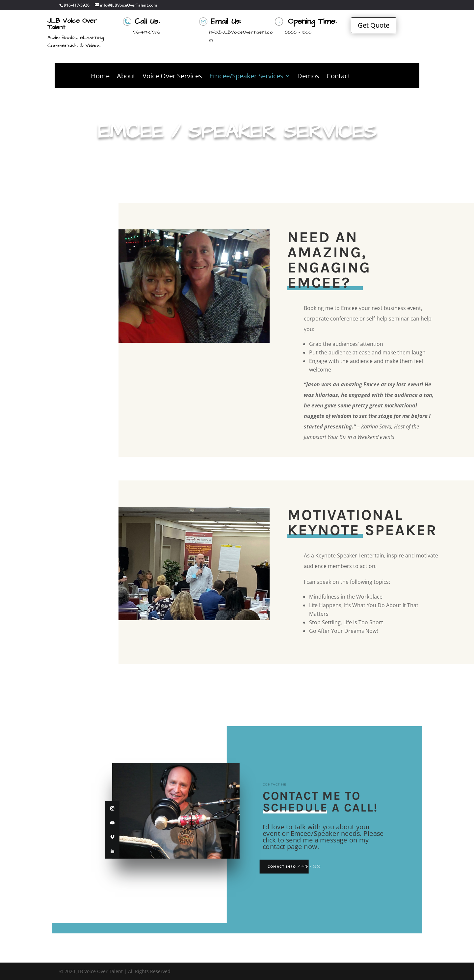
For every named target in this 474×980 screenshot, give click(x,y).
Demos (308, 77)
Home (100, 77)
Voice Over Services (172, 77)
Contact (338, 77)
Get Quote (374, 25)
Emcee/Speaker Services (246, 77)
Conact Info (282, 866)
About (126, 77)
